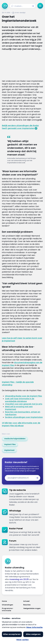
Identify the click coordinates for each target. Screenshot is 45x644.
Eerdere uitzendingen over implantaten (24, 417)
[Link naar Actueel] (33, 601)
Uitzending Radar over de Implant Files (24, 396)
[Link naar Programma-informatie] (12, 610)
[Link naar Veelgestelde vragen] (33, 610)
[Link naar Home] (12, 601)
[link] (15, 439)
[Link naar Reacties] (33, 605)
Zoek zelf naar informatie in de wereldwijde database (20, 400)
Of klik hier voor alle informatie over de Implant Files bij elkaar (21, 424)
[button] (33, 6)
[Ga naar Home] (5, 6)
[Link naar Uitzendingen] (12, 605)
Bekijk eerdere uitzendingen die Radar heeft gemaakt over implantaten (20, 127)
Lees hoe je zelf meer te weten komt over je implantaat (22, 339)
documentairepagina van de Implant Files (22, 364)
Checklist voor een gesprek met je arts (24, 404)
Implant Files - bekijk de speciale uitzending (18, 383)
